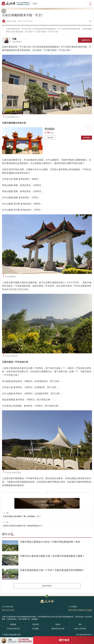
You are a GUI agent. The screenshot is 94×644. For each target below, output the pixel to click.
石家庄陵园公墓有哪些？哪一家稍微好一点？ (22, 516)
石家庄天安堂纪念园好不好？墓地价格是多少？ (23, 526)
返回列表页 (47, 586)
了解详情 (50, 138)
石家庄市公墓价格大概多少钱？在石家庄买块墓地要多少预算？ (52, 556)
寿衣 (80, 624)
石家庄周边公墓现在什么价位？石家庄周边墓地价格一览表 (50, 542)
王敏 (14, 39)
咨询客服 (87, 138)
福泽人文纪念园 (80, 629)
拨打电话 (64, 640)
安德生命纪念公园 (58, 629)
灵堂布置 (35, 624)
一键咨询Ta (85, 40)
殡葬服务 (13, 624)
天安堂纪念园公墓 (13, 629)
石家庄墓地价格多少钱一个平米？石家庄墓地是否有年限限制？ (52, 570)
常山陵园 (49, 129)
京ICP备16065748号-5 (84, 635)
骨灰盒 (58, 624)
